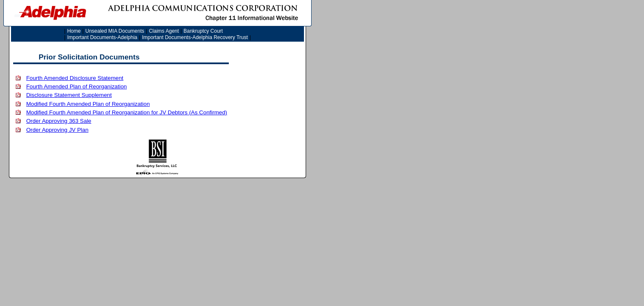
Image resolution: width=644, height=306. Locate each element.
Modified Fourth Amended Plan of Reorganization (88, 104)
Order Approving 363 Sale (59, 121)
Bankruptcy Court (203, 31)
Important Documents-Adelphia (102, 37)
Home (74, 31)
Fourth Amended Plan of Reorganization (77, 86)
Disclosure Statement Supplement (69, 95)
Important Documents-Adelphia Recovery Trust (195, 37)
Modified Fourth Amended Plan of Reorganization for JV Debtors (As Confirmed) (127, 112)
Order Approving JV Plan (58, 130)
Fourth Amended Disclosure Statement (75, 78)
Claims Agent (164, 31)
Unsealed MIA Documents (115, 31)
